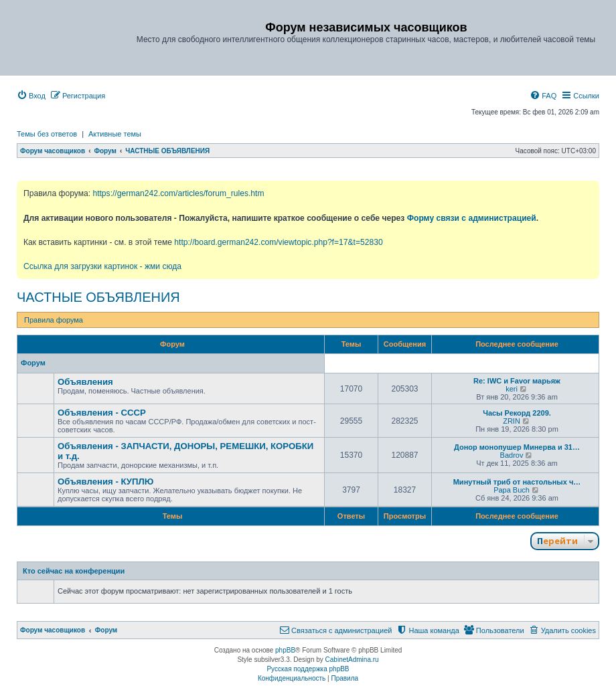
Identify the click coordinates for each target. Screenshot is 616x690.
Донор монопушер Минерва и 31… (517, 447)
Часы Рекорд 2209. (517, 413)
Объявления (85, 382)
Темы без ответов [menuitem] (47, 134)
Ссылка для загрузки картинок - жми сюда (102, 266)
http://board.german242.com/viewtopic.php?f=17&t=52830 (278, 242)
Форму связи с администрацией (472, 218)
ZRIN (512, 421)
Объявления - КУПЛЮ (105, 482)
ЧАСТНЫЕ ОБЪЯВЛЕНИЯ (98, 297)
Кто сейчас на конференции (74, 571)
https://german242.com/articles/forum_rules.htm (178, 193)
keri (512, 389)
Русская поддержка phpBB (308, 669)
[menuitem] (31, 96)
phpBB (285, 650)
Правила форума (54, 320)
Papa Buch (512, 490)
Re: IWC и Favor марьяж (517, 381)
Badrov (512, 455)
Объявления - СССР (102, 413)
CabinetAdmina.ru (352, 660)
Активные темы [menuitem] (115, 134)
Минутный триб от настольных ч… (517, 482)
